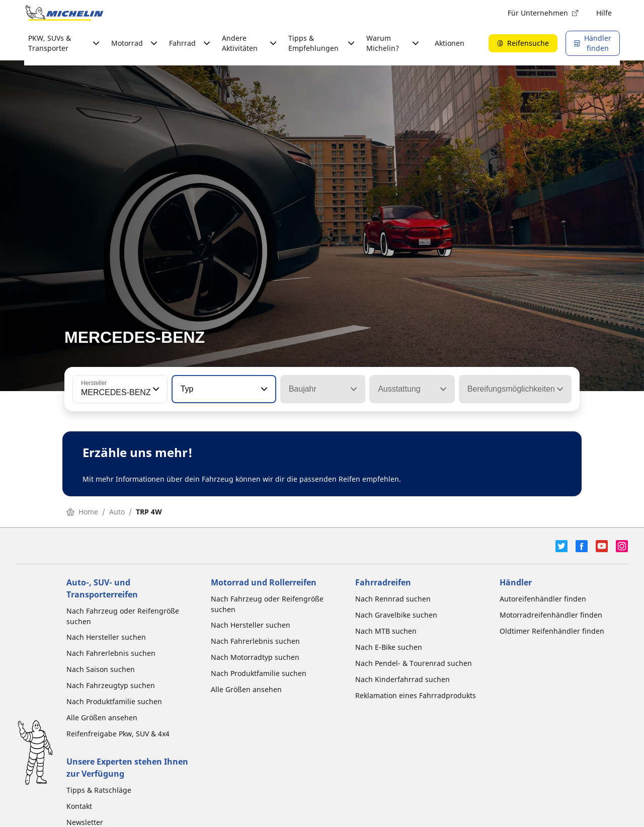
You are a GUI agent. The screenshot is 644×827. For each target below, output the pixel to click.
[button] (155, 389)
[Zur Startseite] (64, 13)
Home (82, 512)
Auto (117, 512)
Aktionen (450, 43)
